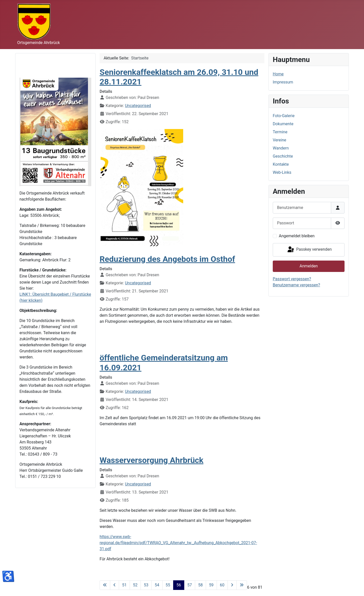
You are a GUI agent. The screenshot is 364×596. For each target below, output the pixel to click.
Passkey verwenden (309, 250)
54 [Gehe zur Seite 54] (157, 585)
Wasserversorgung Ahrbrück (152, 460)
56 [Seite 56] (179, 585)
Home (278, 74)
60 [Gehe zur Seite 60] (222, 585)
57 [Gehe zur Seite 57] (190, 585)
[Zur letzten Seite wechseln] (242, 585)
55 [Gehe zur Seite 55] (168, 585)
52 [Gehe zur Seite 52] (135, 585)
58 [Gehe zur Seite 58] (200, 585)
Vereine (279, 140)
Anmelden (309, 266)
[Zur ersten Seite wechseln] (105, 585)
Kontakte (281, 164)
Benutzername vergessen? (296, 285)
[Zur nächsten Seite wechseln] (232, 585)
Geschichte (283, 156)
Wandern (281, 148)
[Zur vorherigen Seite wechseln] (115, 585)
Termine (280, 132)
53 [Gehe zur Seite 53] (146, 585)
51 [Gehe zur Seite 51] (124, 585)
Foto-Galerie (284, 116)
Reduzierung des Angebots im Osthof (167, 259)
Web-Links (282, 172)
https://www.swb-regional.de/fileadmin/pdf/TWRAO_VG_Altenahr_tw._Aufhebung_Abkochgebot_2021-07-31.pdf (178, 543)
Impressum (283, 82)
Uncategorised (138, 106)
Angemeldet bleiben (297, 236)
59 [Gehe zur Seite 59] (211, 585)
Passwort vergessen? (292, 279)
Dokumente (283, 124)
